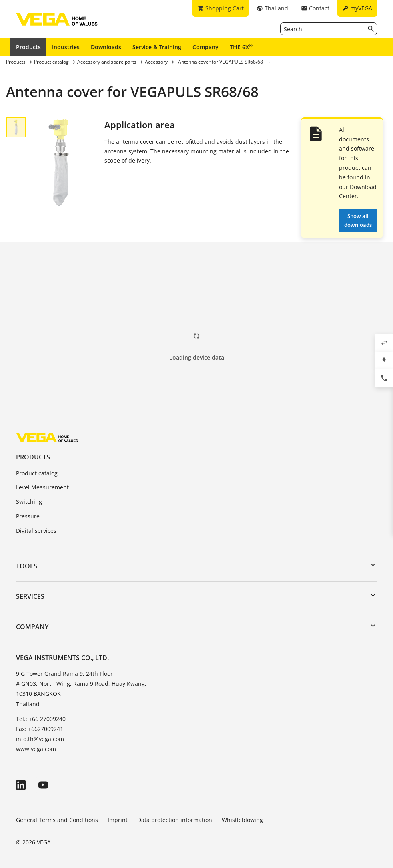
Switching (29, 502)
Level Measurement (42, 487)
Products (28, 47)
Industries (66, 47)
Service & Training (157, 47)
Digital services (36, 531)
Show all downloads (358, 220)
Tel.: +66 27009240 (41, 719)
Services (30, 596)
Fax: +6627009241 (40, 729)
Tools (27, 566)
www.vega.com (36, 749)
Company (206, 47)
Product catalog (37, 473)
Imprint (118, 820)
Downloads (106, 47)
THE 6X (241, 47)
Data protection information (175, 820)
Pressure (28, 516)
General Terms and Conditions (57, 820)
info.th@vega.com (40, 739)
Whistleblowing (242, 820)
